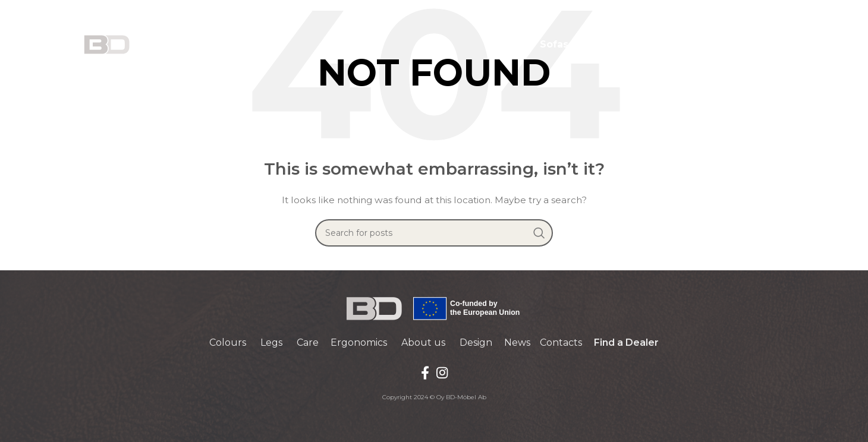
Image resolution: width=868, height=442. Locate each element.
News (517, 342)
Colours (228, 342)
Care (308, 342)
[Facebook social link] (425, 372)
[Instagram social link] (442, 372)
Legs (271, 342)
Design (476, 342)
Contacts (561, 342)
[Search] (434, 233)
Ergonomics (359, 342)
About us (423, 342)
